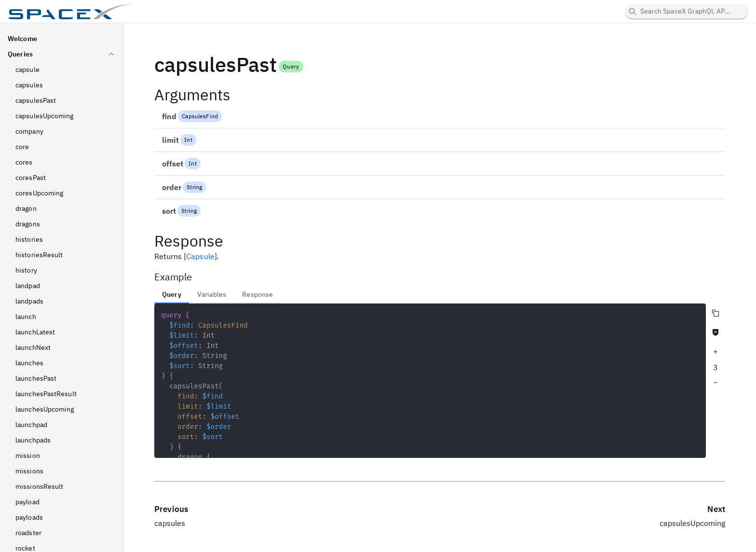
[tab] (172, 294)
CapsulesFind (200, 116)
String (194, 187)
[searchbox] (687, 12)
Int (188, 140)
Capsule (200, 256)
